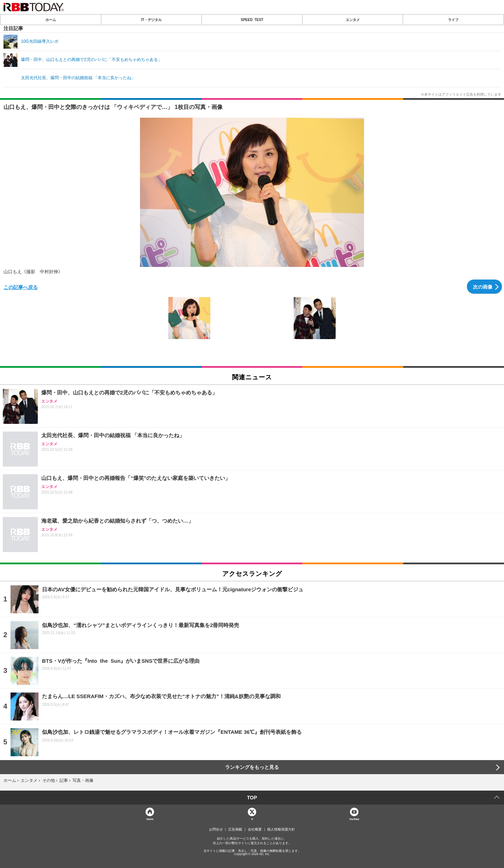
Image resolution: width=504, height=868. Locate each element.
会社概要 (255, 829)
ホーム (51, 20)
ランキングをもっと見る (252, 767)
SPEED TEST (252, 20)
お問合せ (216, 829)
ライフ (453, 20)
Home (150, 819)
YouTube (354, 819)
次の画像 (483, 287)
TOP (252, 798)
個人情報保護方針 (281, 829)
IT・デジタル (151, 20)
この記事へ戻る (21, 287)
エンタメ (353, 20)
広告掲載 (235, 829)
